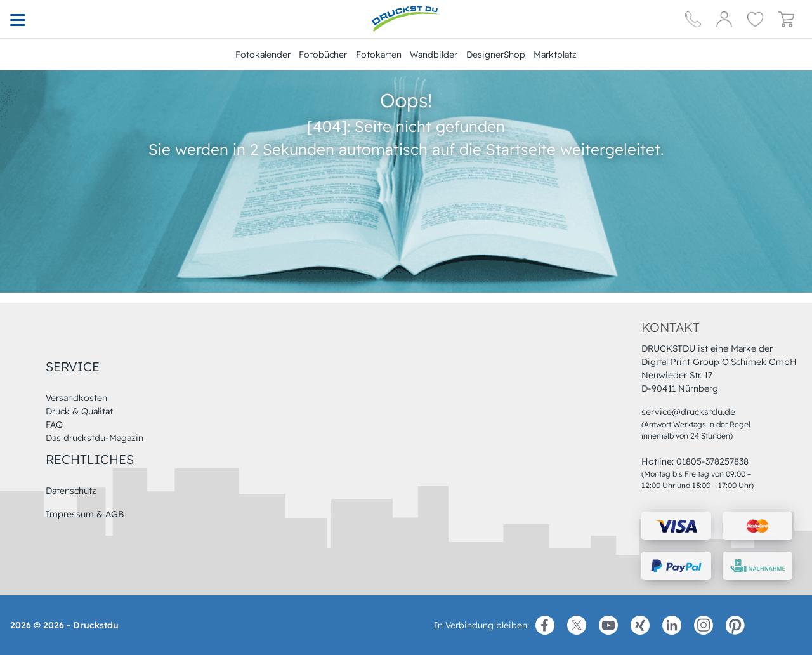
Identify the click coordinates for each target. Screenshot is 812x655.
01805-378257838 (712, 461)
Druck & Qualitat (79, 411)
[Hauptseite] (406, 19)
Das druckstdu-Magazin (95, 438)
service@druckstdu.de (688, 412)
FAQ (54, 425)
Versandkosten (76, 398)
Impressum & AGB (85, 514)
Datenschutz (71, 491)
